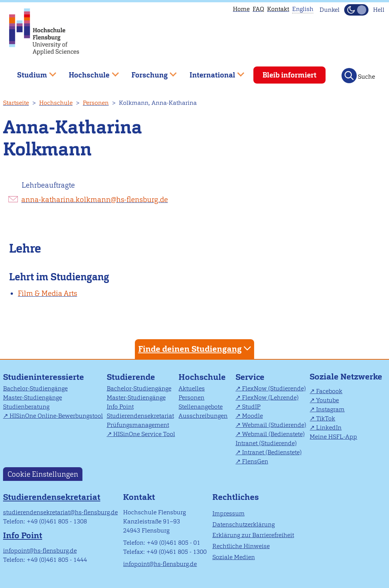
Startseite (16, 103)
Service (250, 377)
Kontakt (278, 9)
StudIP (251, 407)
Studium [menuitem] (31, 72)
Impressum (228, 513)
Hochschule (56, 103)
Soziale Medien (234, 557)
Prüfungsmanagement (138, 425)
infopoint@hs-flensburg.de (40, 551)
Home (241, 9)
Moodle (252, 416)
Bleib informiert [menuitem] (289, 75)
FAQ (258, 9)
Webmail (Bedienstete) (273, 434)
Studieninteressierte (43, 377)
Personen (96, 103)
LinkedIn (329, 428)
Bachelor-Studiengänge (35, 388)
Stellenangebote (201, 407)
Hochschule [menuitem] (89, 72)
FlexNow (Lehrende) (270, 398)
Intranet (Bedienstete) (272, 452)
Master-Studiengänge (32, 398)
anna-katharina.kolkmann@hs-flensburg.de (95, 200)
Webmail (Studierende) (274, 425)
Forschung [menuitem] (149, 72)
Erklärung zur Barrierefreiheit (253, 535)
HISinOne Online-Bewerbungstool (56, 416)
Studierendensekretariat (140, 416)
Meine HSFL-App (333, 437)
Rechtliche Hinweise (241, 546)
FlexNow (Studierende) (274, 388)
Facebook (329, 391)
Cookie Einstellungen (43, 474)
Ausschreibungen (203, 416)
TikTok (326, 418)
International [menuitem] (211, 72)
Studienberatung (26, 407)
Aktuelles (192, 388)
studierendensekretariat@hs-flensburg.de (60, 512)
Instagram (330, 409)
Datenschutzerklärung (244, 524)
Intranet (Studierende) (266, 443)
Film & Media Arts (47, 293)
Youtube (327, 400)
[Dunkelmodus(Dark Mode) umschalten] (356, 10)
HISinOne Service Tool (144, 434)
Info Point (120, 407)
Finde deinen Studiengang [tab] (196, 349)
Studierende (131, 377)
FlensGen (255, 461)
